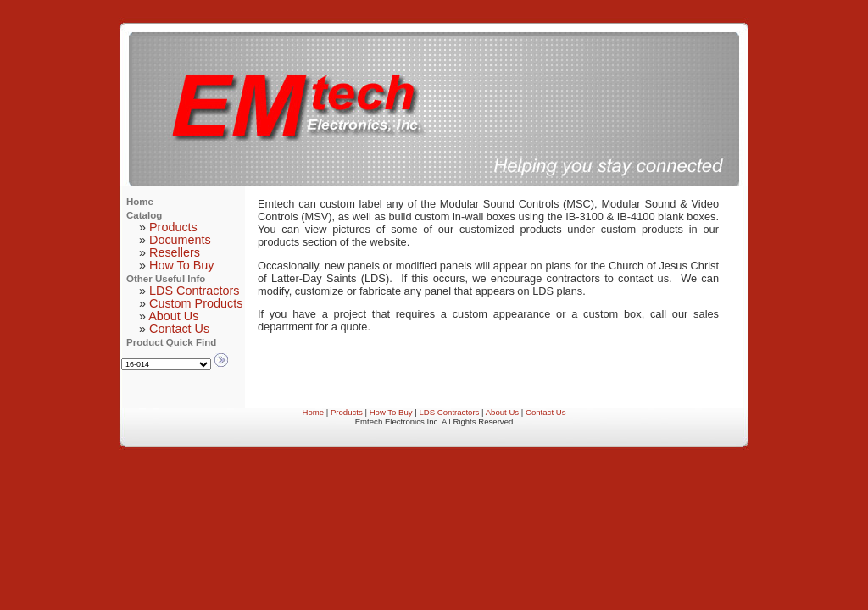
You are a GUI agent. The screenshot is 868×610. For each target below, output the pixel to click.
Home (314, 412)
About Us (173, 316)
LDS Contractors (194, 291)
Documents (180, 240)
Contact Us (179, 329)
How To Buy (182, 265)
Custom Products (196, 303)
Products (173, 227)
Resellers (175, 252)
